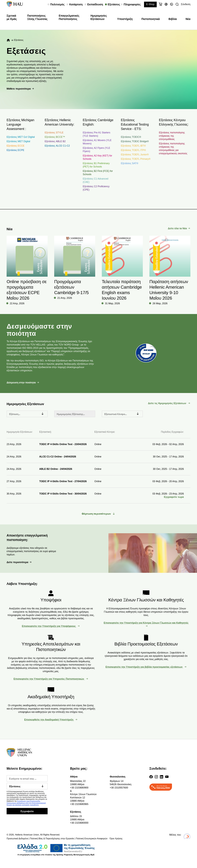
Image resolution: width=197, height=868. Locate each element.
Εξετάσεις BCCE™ (55, 137)
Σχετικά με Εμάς (12, 17)
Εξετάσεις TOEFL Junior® (135, 155)
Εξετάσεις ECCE (16, 146)
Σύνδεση (186, 4)
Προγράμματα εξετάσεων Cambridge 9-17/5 (71, 287)
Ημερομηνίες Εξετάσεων (99, 17)
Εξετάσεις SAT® (130, 163)
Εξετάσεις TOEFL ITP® (133, 150)
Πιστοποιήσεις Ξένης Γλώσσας (37, 17)
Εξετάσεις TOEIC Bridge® (135, 141)
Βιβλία (173, 19)
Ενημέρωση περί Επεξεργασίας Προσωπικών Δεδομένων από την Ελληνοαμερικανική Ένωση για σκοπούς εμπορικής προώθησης (26, 803)
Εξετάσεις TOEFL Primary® (136, 159)
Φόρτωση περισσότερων (96, 514)
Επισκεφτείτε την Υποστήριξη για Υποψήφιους (49, 626)
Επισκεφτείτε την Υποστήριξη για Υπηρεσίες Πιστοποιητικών (49, 679)
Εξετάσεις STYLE (54, 133)
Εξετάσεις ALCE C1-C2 (57, 146)
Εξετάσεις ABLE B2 (55, 141)
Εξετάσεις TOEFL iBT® (133, 146)
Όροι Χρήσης (116, 839)
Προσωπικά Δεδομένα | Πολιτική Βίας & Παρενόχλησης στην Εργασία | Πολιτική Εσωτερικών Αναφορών (57, 839)
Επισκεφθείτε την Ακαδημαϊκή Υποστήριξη (49, 720)
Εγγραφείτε (27, 811)
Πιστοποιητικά (151, 19)
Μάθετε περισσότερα (19, 89)
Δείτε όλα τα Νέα (177, 228)
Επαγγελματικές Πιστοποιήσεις (69, 17)
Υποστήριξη (125, 19)
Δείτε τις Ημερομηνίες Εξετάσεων (167, 403)
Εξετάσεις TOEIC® (131, 137)
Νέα (188, 19)
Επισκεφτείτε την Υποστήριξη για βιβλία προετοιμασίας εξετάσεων (144, 667)
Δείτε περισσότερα (17, 562)
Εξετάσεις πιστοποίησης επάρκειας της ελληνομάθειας (172, 136)
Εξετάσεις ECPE (15, 150)
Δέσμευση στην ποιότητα (21, 383)
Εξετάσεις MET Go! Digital (21, 137)
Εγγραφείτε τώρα (174, 497)
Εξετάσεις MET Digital (18, 141)
